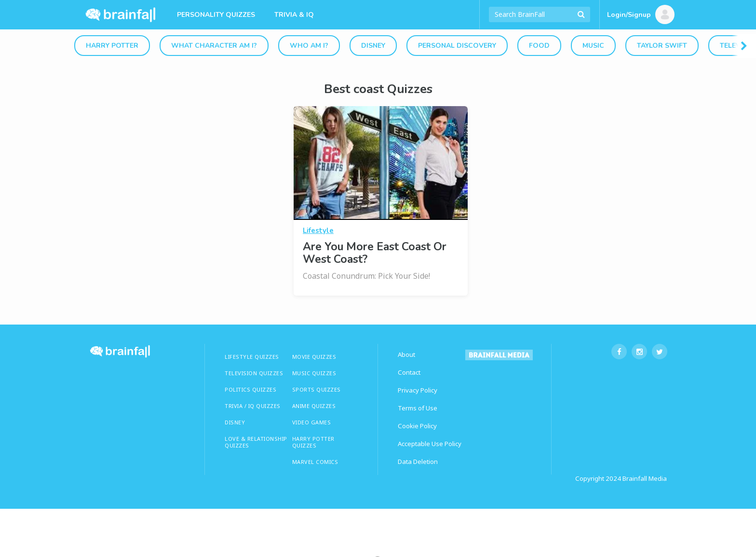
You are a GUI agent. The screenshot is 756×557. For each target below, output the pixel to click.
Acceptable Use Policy (430, 444)
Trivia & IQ (294, 15)
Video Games (312, 422)
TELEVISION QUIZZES (254, 373)
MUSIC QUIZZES (314, 373)
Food (539, 46)
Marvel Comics (315, 462)
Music (593, 46)
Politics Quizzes (250, 389)
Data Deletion (418, 462)
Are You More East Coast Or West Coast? (375, 253)
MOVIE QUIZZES (314, 357)
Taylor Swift (662, 46)
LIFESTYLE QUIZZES (252, 357)
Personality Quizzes (216, 15)
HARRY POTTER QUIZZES (313, 442)
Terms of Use (418, 408)
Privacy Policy (418, 390)
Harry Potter (112, 46)
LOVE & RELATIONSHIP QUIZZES (256, 442)
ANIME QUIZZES (314, 406)
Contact (409, 372)
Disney (373, 46)
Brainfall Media (645, 478)
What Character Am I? (214, 46)
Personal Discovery (457, 46)
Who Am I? (309, 46)
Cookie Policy (417, 426)
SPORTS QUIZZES (317, 389)
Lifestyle (318, 231)
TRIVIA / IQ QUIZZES (253, 406)
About (406, 354)
